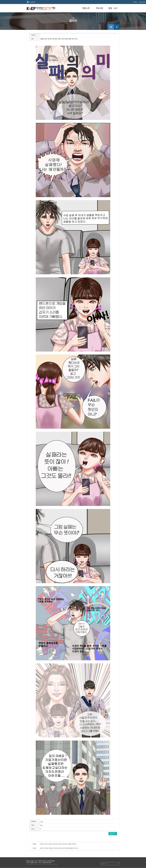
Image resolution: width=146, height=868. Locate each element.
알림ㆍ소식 (113, 8)
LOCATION (142, 2)
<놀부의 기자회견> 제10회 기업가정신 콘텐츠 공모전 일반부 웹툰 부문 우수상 (59, 848)
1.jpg (41, 821)
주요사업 (99, 8)
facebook (117, 27)
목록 (113, 834)
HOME (135, 2)
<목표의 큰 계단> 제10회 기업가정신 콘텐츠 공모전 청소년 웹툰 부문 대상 (58, 844)
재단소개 (86, 8)
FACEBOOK (32, 2)
